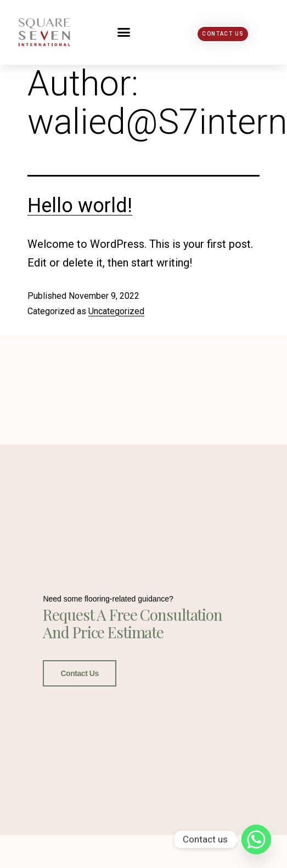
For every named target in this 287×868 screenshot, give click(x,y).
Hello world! (80, 206)
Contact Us (79, 673)
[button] (124, 32)
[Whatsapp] (256, 839)
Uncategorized (116, 311)
